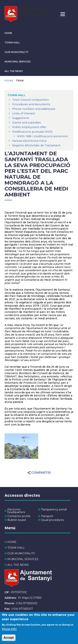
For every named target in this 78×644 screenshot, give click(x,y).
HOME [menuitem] (12, 542)
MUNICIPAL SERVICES (18, 62)
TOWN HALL (12, 43)
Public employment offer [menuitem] (29, 127)
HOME (8, 33)
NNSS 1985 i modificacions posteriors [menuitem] (43, 136)
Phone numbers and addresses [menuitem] (34, 109)
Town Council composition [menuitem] (30, 100)
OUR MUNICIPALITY (16, 52)
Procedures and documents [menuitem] (31, 104)
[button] (21, 446)
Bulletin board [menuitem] (17, 520)
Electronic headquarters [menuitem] (16, 511)
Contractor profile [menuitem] (19, 516)
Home (9, 81)
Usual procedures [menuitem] (52, 520)
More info (9, 631)
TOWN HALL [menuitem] (16, 95)
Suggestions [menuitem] (21, 118)
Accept (9, 639)
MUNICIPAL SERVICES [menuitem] (23, 559)
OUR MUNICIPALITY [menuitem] (21, 553)
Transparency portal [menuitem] (54, 509)
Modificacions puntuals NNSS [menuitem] (32, 132)
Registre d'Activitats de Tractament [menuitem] (36, 145)
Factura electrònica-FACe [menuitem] (29, 141)
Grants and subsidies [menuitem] (27, 123)
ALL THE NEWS (14, 71)
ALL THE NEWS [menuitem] (18, 565)
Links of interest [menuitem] (23, 113)
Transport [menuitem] (47, 516)
